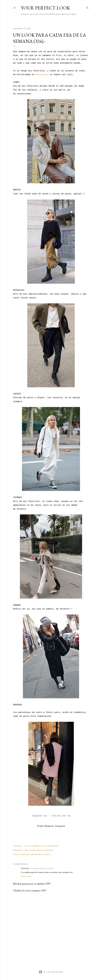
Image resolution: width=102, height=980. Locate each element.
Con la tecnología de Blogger (51, 972)
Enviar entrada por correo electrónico (42, 846)
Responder (26, 876)
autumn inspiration (45, 850)
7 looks (32, 850)
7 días (25, 850)
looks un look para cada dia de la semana (32, 854)
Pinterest (42, 75)
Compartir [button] (18, 846)
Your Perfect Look (45, 8)
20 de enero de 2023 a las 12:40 (42, 868)
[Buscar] (87, 7)
